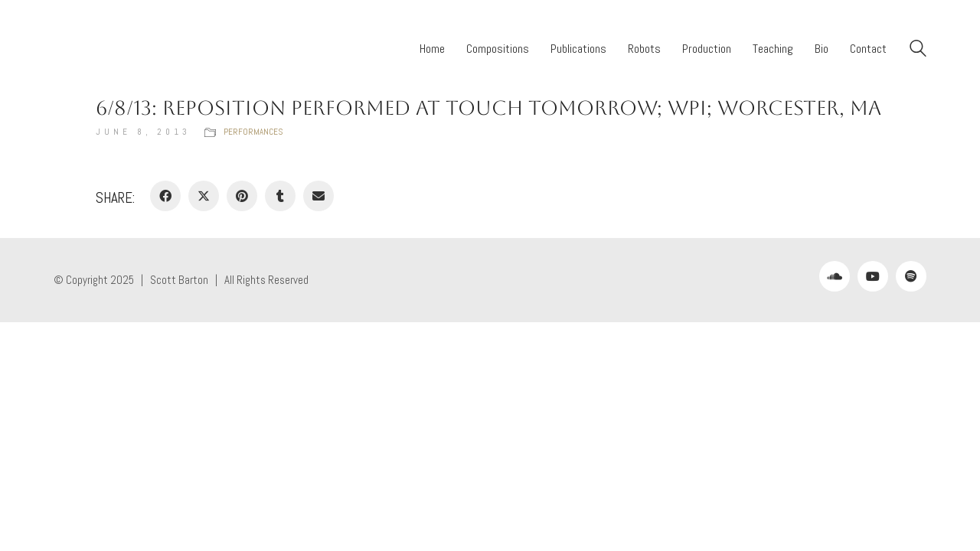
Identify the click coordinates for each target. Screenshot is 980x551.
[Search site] (918, 50)
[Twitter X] (204, 196)
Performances (253, 132)
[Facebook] (165, 196)
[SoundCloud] (835, 276)
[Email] (318, 196)
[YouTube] (873, 276)
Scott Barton (179, 280)
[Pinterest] (242, 196)
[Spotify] (911, 276)
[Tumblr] (280, 196)
